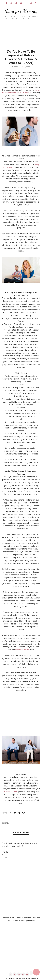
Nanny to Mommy (21, 11)
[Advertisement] (21, 35)
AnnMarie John (34, 978)
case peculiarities (10, 792)
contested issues (22, 650)
